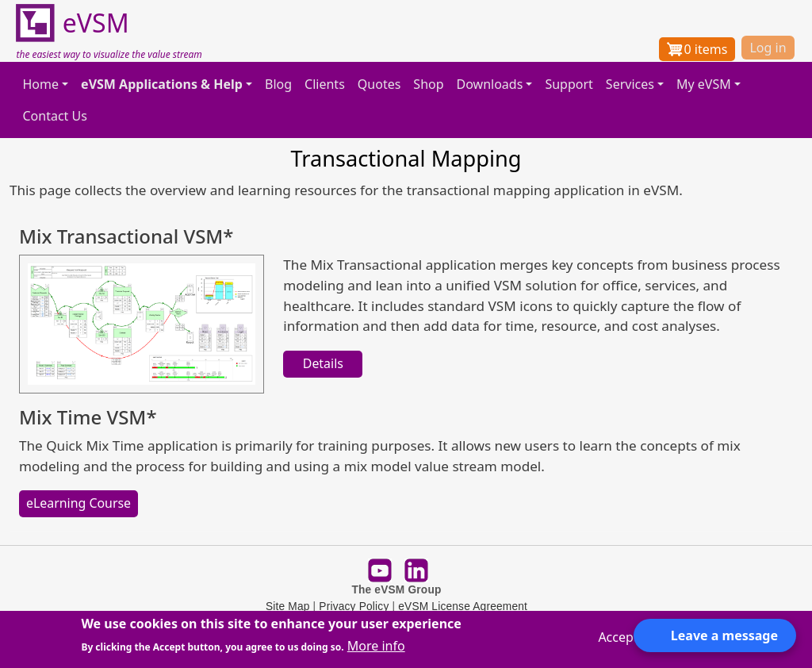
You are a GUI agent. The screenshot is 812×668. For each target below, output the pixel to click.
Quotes (379, 84)
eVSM (72, 24)
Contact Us (54, 116)
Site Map (288, 607)
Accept (618, 637)
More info (376, 646)
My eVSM (704, 84)
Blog (278, 84)
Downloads (490, 84)
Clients (325, 84)
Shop (428, 84)
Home (40, 84)
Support (569, 84)
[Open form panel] (715, 635)
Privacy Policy (354, 607)
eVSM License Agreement (463, 607)
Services (630, 84)
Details (323, 363)
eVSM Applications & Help (162, 84)
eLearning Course (79, 503)
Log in (768, 48)
